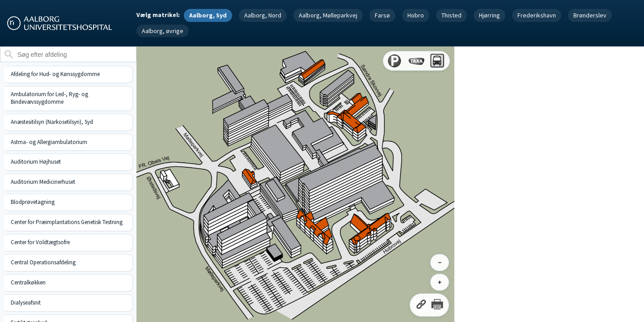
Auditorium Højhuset (36, 162)
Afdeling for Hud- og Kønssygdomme (55, 74)
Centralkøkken (28, 282)
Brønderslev (590, 15)
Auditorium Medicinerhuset (43, 182)
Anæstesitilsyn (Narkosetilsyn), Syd (52, 122)
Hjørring (489, 15)
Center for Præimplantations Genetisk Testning (67, 222)
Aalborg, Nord (263, 15)
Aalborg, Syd (208, 15)
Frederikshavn (537, 15)
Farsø (382, 15)
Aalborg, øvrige (163, 31)
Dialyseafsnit (26, 303)
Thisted (451, 15)
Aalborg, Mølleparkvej (328, 15)
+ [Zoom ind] (440, 282)
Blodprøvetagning (33, 202)
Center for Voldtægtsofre (40, 242)
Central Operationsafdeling (43, 262)
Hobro (416, 15)
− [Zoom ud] (440, 263)
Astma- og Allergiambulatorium (49, 142)
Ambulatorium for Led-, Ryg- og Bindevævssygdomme (49, 98)
